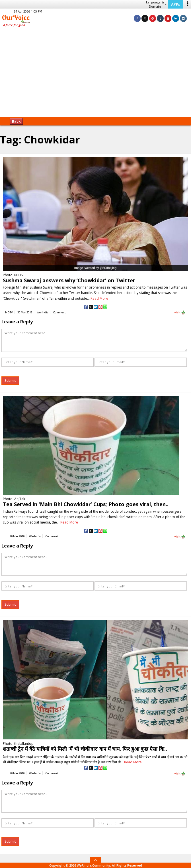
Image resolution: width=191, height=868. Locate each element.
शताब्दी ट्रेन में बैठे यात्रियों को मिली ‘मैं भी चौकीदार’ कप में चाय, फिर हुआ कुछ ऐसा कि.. (85, 749)
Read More (99, 298)
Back (16, 121)
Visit (180, 313)
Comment (59, 312)
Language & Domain (156, 4)
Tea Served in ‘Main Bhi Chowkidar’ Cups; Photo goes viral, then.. (86, 504)
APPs (175, 4)
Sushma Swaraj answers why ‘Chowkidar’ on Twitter (69, 280)
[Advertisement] (95, 74)
